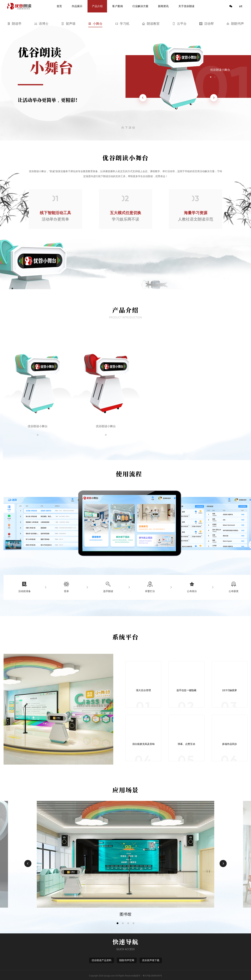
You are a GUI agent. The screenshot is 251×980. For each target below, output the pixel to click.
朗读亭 (14, 24)
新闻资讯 (163, 6)
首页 (59, 6)
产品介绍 (97, 6)
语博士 (41, 24)
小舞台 (95, 24)
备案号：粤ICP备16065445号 (148, 976)
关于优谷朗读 (186, 6)
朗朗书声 (235, 24)
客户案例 (118, 6)
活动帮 (207, 24)
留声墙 (68, 24)
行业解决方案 (140, 6)
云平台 (179, 24)
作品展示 (77, 6)
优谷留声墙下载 (151, 960)
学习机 (122, 24)
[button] (118, 923)
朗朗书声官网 (127, 960)
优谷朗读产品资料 (102, 960)
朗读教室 (151, 24)
